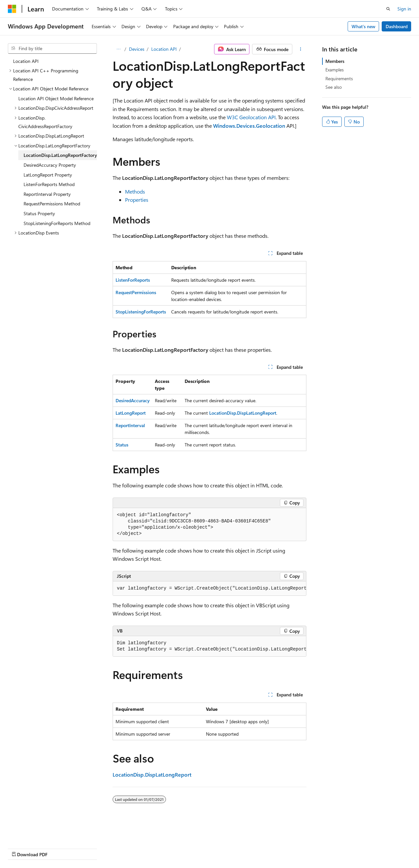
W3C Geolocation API (251, 117)
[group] (209, 589)
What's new (364, 26)
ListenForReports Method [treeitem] (49, 184)
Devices (137, 49)
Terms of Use (176, 848)
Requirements (339, 78)
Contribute (117, 848)
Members (335, 61)
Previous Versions (59, 848)
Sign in (404, 9)
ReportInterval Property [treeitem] (47, 194)
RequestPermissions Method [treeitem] (52, 204)
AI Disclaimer (21, 848)
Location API (164, 49)
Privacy (143, 848)
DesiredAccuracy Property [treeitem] (50, 165)
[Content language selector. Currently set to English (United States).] (38, 832)
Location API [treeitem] (26, 61)
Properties (137, 200)
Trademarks (208, 848)
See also (334, 87)
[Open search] (388, 9)
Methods (135, 191)
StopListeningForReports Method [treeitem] (57, 223)
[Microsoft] (12, 9)
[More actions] (301, 49)
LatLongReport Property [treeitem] (48, 175)
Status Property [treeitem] (39, 213)
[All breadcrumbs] (118, 49)
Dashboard (397, 26)
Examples (335, 70)
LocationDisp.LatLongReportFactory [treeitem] (60, 155)
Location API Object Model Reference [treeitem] (56, 98)
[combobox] (52, 48)
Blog (89, 848)
